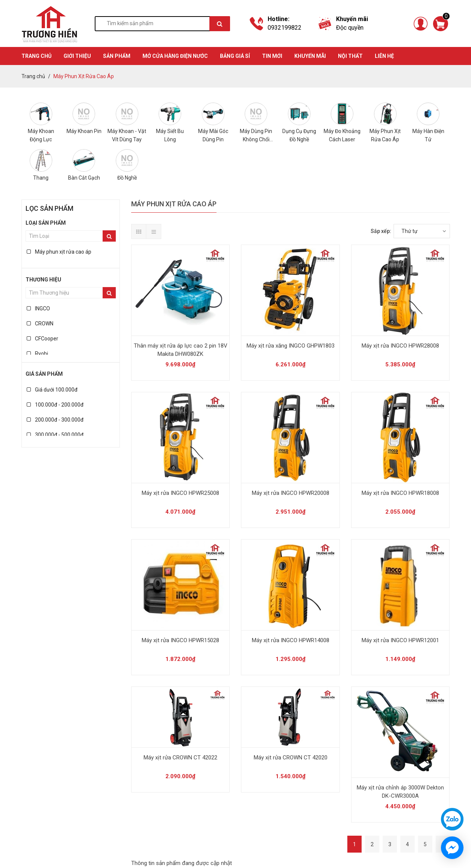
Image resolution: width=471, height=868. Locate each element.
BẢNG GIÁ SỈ (235, 56)
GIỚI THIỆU (77, 56)
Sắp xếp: (381, 231)
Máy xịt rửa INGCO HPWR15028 (180, 640)
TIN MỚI (272, 56)
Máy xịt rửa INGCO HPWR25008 (180, 493)
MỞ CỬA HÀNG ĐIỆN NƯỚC (175, 56)
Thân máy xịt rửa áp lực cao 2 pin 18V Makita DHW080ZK (181, 350)
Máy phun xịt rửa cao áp (59, 252)
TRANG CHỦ (36, 56)
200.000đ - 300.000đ (55, 420)
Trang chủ (33, 76)
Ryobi (37, 354)
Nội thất (350, 56)
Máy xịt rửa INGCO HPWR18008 (400, 493)
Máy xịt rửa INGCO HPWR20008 (291, 493)
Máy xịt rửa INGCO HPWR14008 (291, 640)
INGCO (38, 308)
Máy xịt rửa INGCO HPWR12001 (400, 640)
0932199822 (285, 28)
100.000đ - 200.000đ (55, 405)
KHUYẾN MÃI (310, 56)
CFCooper (42, 339)
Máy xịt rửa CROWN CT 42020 (291, 758)
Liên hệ (384, 56)
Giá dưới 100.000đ (52, 390)
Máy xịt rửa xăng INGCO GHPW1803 (291, 346)
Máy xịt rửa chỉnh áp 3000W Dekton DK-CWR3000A (400, 792)
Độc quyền (350, 28)
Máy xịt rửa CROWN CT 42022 (180, 758)
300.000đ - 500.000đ (55, 435)
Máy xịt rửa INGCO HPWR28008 (400, 346)
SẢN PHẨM (117, 56)
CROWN (40, 324)
